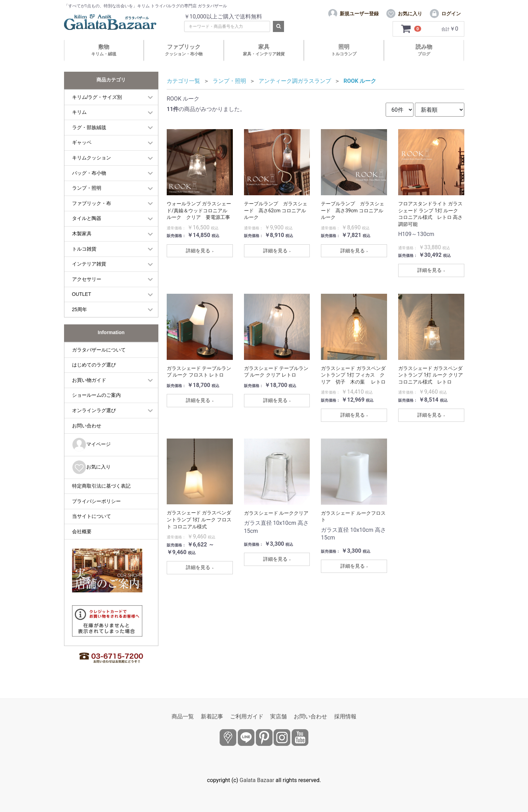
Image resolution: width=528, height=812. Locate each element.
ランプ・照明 (87, 188)
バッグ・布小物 (89, 173)
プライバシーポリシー (96, 501)
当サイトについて (92, 516)
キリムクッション (92, 158)
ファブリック (184, 50)
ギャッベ (82, 142)
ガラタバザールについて (99, 350)
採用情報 (345, 716)
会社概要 (82, 531)
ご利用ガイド (247, 716)
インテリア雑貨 (89, 264)
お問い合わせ (87, 426)
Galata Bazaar (257, 780)
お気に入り (91, 467)
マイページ (91, 445)
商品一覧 (183, 716)
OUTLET (82, 294)
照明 (344, 50)
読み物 (424, 50)
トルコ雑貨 (84, 249)
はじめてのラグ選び (94, 365)
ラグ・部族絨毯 (89, 127)
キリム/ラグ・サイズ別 (97, 97)
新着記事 (212, 716)
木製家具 (82, 234)
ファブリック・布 (92, 203)
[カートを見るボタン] (411, 29)
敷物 (104, 50)
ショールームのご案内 (96, 395)
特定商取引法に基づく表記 (101, 486)
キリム (79, 112)
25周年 (80, 309)
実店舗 (278, 716)
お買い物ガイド (89, 380)
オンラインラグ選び (94, 410)
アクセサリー (87, 279)
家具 (264, 50)
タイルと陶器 (87, 218)
